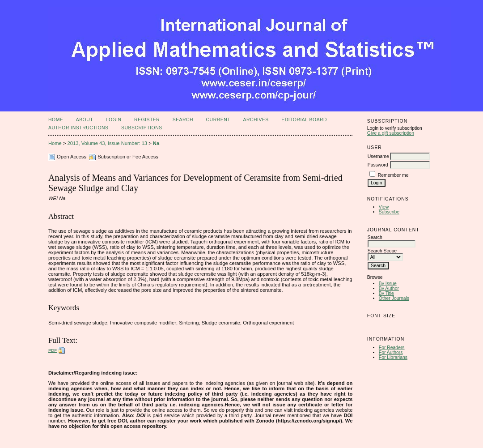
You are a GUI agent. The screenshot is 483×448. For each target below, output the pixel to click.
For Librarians (393, 357)
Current (218, 120)
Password (378, 165)
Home (56, 120)
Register (147, 120)
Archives (256, 120)
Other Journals (394, 298)
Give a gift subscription (391, 133)
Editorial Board (304, 120)
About (85, 120)
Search (183, 120)
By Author (389, 288)
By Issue (388, 284)
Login (114, 120)
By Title (386, 293)
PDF (53, 350)
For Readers (392, 348)
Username (378, 156)
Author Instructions (78, 128)
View (384, 207)
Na (156, 143)
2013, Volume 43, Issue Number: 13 (108, 143)
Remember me (393, 175)
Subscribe (389, 212)
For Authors (391, 352)
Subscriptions (142, 128)
